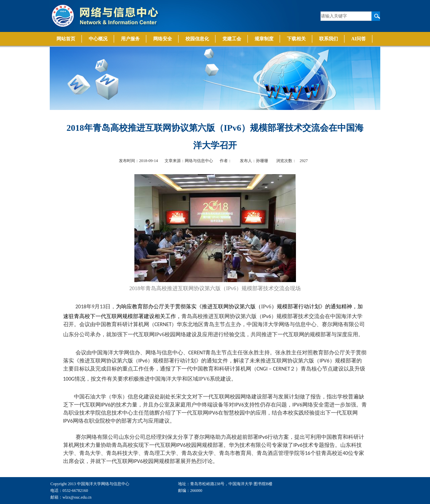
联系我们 (329, 39)
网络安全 (163, 39)
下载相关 (296, 39)
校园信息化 (197, 39)
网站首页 (66, 39)
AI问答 (359, 39)
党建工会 (232, 39)
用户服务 (130, 39)
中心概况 (98, 39)
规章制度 (264, 39)
